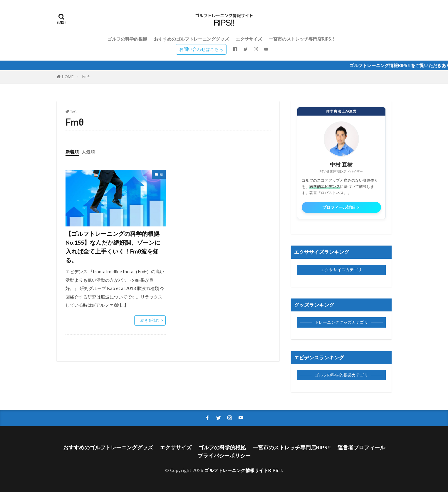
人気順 (88, 152)
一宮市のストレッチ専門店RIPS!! (302, 39)
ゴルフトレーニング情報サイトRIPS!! (243, 470)
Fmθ (86, 76)
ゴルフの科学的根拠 (127, 39)
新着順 (72, 152)
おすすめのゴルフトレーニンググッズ (191, 39)
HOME (68, 77)
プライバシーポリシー (224, 456)
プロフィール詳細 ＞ (341, 207)
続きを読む (150, 320)
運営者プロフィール (361, 447)
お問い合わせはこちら (201, 49)
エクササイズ (249, 39)
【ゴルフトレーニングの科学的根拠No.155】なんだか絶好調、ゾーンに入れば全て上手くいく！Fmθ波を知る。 (113, 247)
